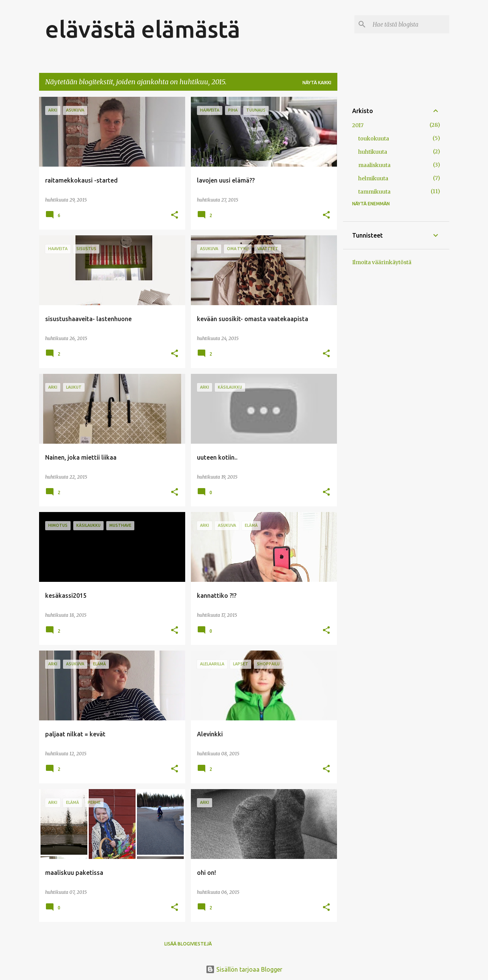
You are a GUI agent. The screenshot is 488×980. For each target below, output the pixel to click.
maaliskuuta (374, 165)
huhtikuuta (373, 152)
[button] (175, 215)
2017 (358, 125)
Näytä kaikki (317, 83)
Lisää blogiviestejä (188, 944)
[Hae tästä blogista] (409, 24)
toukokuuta (374, 139)
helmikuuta (373, 178)
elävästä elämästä (143, 29)
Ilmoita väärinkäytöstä (382, 262)
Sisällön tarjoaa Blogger (244, 969)
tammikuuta (374, 192)
